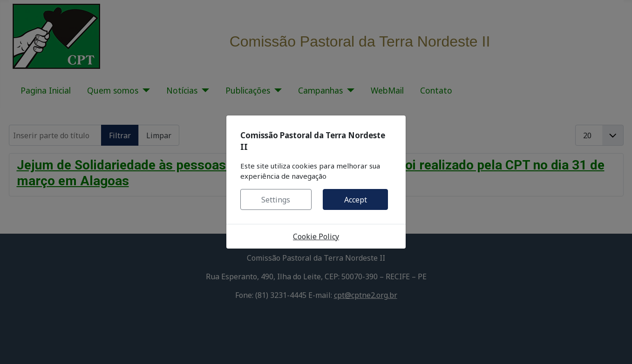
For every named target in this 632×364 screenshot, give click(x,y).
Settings (276, 200)
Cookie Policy (316, 236)
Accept (356, 200)
